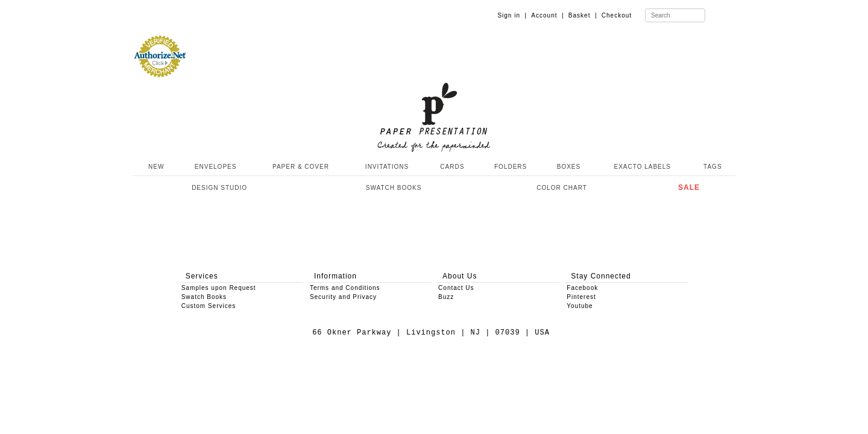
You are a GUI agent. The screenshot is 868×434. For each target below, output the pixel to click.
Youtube (580, 306)
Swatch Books (204, 297)
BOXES (569, 167)
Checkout (617, 15)
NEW (155, 167)
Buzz (446, 297)
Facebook (582, 288)
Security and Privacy (343, 297)
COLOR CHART (562, 188)
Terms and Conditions (345, 288)
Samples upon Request (219, 288)
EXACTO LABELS (643, 167)
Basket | (583, 15)
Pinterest (581, 297)
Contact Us (456, 288)
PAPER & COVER (301, 167)
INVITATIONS (387, 167)
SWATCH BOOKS (394, 188)
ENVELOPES (216, 167)
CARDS (452, 167)
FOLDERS (511, 167)
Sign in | (512, 15)
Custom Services (209, 306)
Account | (547, 15)
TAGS (712, 167)
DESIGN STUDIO (219, 188)
